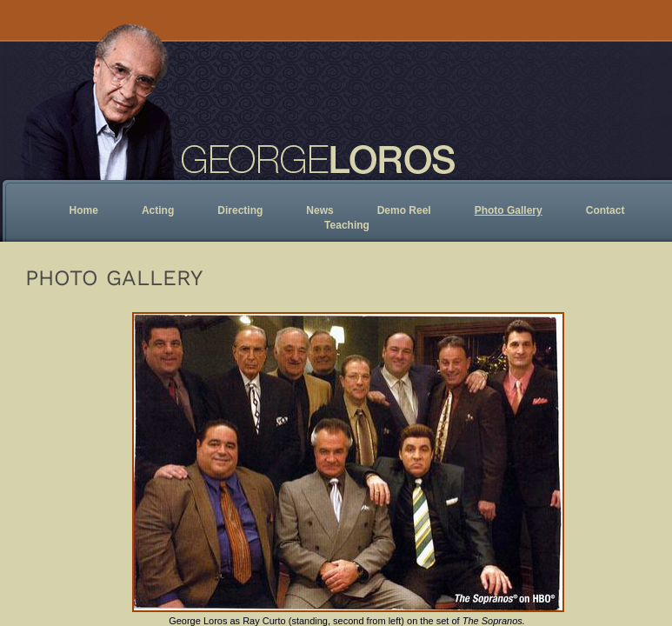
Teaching (347, 225)
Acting (158, 210)
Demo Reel (404, 210)
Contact (605, 210)
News (319, 210)
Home (84, 210)
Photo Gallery (509, 210)
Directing (240, 210)
